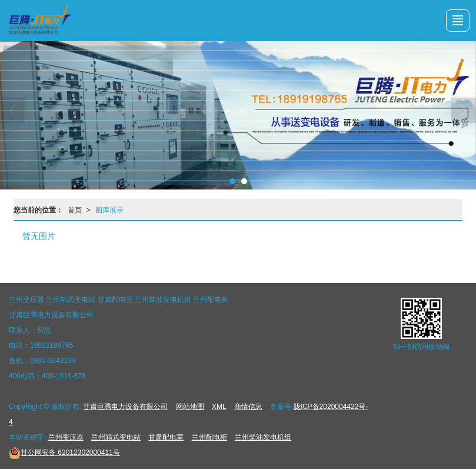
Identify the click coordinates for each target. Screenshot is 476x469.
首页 (75, 210)
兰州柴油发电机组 (263, 437)
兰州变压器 (66, 437)
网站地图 (190, 407)
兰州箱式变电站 (116, 437)
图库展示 (109, 210)
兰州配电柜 (209, 437)
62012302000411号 (64, 453)
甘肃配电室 (166, 437)
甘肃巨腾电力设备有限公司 (125, 407)
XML (219, 407)
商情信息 (248, 407)
